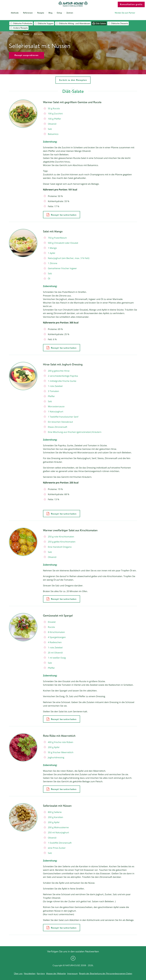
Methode (15, 13)
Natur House (73, 4)
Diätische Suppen (44, 23)
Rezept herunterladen (62, 215)
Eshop (59, 13)
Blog (50, 13)
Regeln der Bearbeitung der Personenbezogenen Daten (106, 973)
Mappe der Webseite (56, 973)
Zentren (70, 13)
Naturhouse (13, 34)
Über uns (18, 973)
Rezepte (41, 13)
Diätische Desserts (118, 23)
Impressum (72, 973)
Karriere (41, 973)
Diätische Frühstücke (21, 23)
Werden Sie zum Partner (125, 13)
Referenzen (28, 13)
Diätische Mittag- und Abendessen (73, 23)
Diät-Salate (99, 23)
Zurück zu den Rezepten (73, 80)
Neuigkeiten (30, 973)
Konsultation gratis (131, 4)
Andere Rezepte (19, 28)
